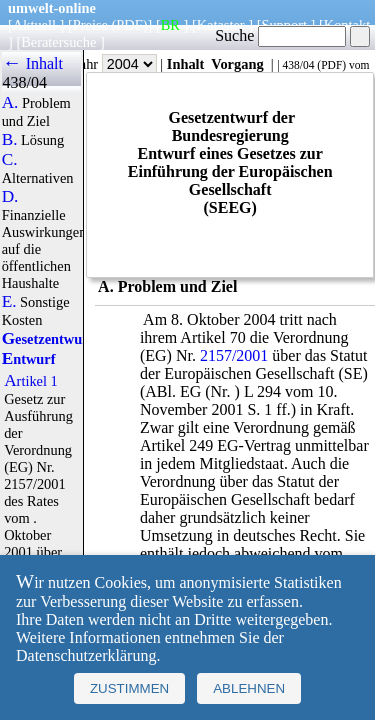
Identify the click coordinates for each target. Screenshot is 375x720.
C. (10, 160)
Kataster (221, 25)
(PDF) (130, 25)
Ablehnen (249, 688)
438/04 (298, 65)
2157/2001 (234, 355)
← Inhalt (32, 63)
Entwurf (29, 359)
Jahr (115, 64)
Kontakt (347, 25)
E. (9, 302)
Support (284, 25)
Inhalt (186, 64)
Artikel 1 (31, 381)
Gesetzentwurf (48, 339)
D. (10, 197)
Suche (280, 35)
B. (10, 140)
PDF (331, 65)
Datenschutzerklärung (86, 655)
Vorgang (237, 64)
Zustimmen (129, 688)
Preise (90, 25)
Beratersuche (58, 42)
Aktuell (34, 25)
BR (170, 25)
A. (10, 103)
